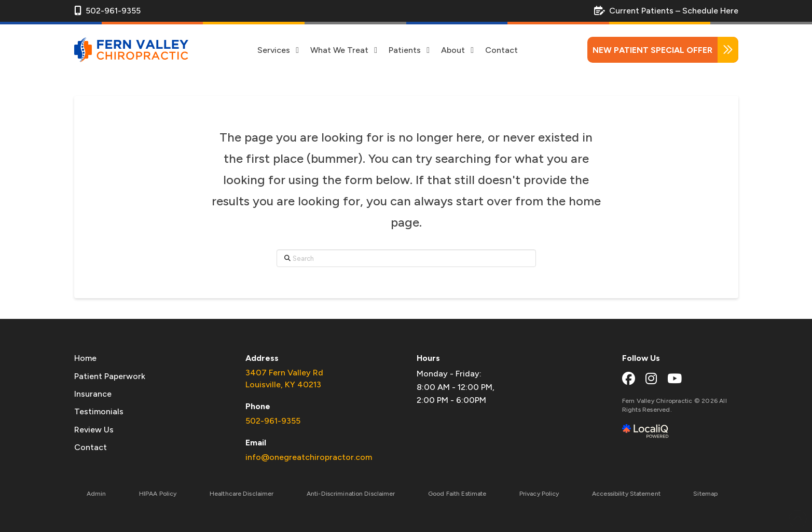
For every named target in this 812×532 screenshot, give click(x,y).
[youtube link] (675, 379)
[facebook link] (629, 379)
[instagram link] (651, 379)
